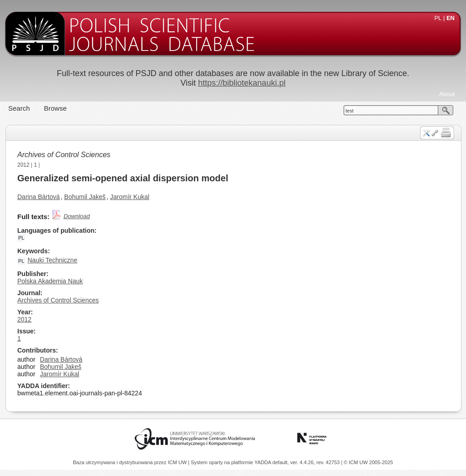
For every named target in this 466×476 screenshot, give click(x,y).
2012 (23, 165)
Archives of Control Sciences (64, 155)
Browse (56, 108)
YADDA (263, 462)
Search (19, 108)
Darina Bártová (38, 197)
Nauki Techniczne (52, 260)
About (447, 94)
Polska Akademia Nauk (50, 281)
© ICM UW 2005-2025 (368, 462)
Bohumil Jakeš (85, 197)
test (349, 111)
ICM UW (178, 462)
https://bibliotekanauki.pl (242, 83)
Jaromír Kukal (130, 197)
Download (77, 216)
